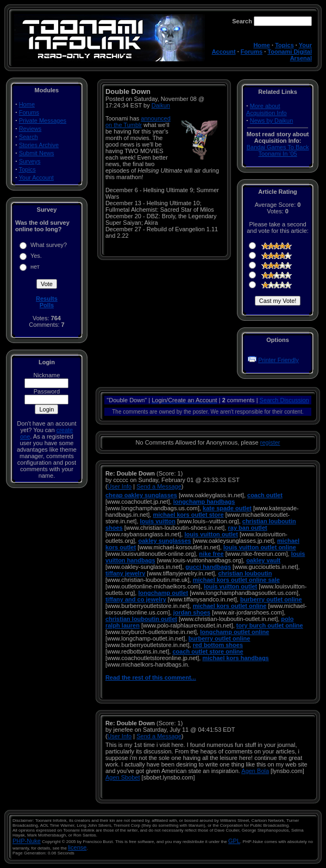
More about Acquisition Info (267, 109)
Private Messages (43, 121)
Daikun (161, 105)
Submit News (37, 153)
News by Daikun (271, 121)
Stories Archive (39, 145)
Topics (284, 45)
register (270, 442)
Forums (252, 52)
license (77, 847)
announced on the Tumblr (138, 122)
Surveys (30, 161)
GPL (234, 841)
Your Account (36, 178)
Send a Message (159, 486)
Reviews (30, 129)
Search (29, 137)
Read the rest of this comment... (151, 677)
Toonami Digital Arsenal (290, 55)
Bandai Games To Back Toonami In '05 (278, 150)
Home (262, 45)
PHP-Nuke (27, 841)
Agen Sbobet (123, 777)
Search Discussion (284, 400)
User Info (120, 486)
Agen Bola (255, 771)
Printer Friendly (278, 360)
